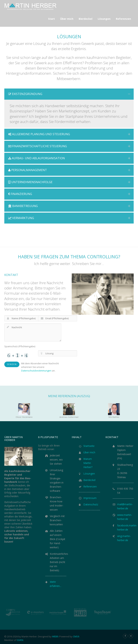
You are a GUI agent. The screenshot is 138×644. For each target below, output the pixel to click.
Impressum (90, 498)
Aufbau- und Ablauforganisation (69, 158)
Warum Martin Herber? (88, 463)
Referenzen (90, 486)
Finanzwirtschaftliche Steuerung (69, 146)
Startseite (89, 446)
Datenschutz (91, 504)
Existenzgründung (69, 94)
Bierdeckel (89, 480)
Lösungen (89, 474)
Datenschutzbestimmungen (36, 371)
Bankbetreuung (69, 206)
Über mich (89, 452)
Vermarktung (69, 218)
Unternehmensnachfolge (69, 182)
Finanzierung (69, 194)
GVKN (20, 640)
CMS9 (76, 636)
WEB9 (55, 636)
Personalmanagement (69, 170)
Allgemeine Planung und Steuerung (69, 134)
